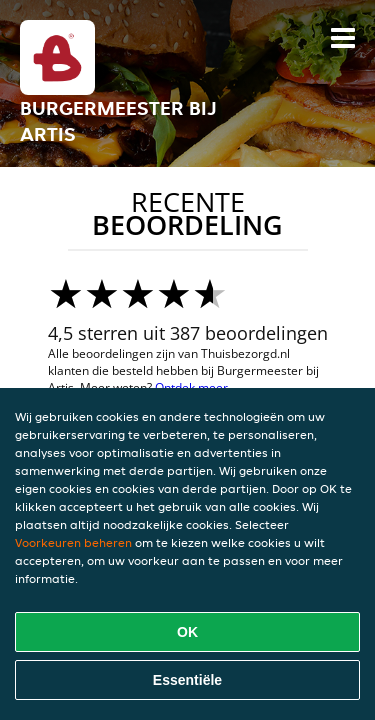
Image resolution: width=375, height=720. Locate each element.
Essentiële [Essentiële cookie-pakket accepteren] (187, 680)
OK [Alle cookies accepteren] (187, 632)
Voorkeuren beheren (73, 542)
